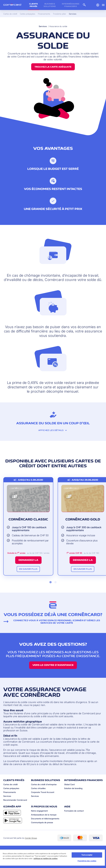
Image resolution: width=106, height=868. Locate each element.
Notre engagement (39, 811)
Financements (10, 792)
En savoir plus (28, 569)
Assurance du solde (58, 26)
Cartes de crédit (10, 784)
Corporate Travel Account (43, 792)
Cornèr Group (31, 838)
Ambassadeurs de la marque (44, 815)
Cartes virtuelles (38, 788)
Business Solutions (50, 5)
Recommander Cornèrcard (15, 800)
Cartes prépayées (11, 788)
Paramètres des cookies (87, 861)
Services (43, 26)
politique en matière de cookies (45, 858)
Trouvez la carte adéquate (53, 67)
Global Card (69, 784)
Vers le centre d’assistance (53, 665)
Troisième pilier (59, 14)
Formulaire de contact (74, 811)
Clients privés (33, 5)
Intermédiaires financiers (71, 5)
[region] (52, 859)
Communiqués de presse (42, 822)
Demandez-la (28, 560)
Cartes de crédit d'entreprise (44, 784)
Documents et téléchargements (45, 819)
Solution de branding (73, 788)
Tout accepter (87, 855)
